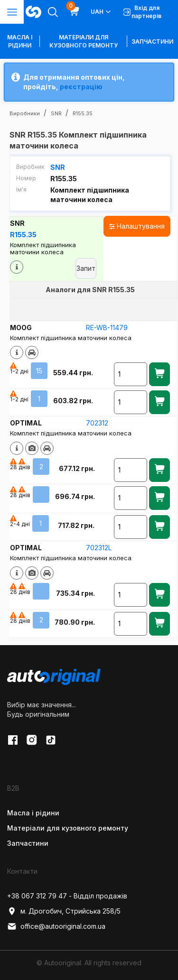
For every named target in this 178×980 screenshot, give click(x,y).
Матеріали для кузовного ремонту (84, 41)
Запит (86, 268)
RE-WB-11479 (107, 328)
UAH (101, 12)
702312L (99, 548)
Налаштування (137, 226)
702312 (97, 423)
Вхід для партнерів (142, 12)
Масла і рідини (33, 813)
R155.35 (23, 235)
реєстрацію (81, 87)
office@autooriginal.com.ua (56, 926)
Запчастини (152, 42)
